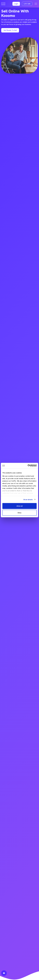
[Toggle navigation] (36, 4)
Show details (28, 500)
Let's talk (27, 4)
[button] (16, 4)
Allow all (20, 506)
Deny (19, 513)
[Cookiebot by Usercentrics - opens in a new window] (28, 466)
